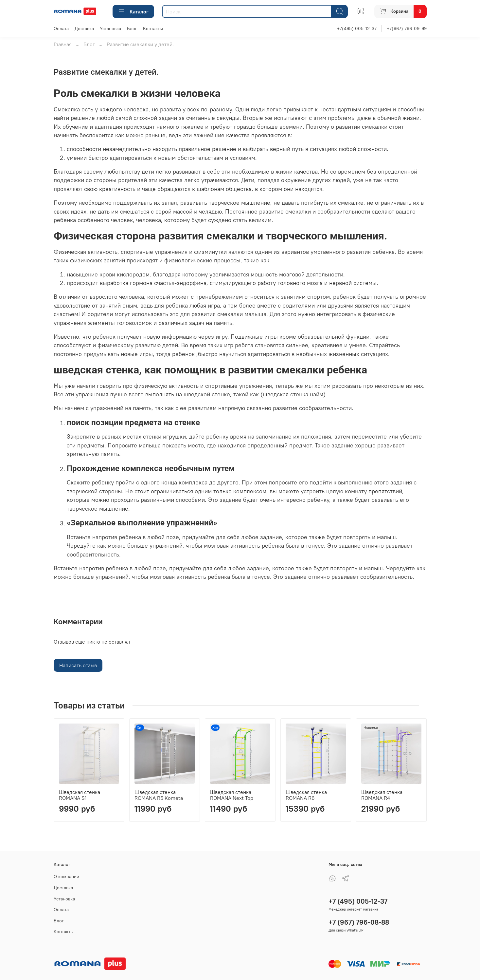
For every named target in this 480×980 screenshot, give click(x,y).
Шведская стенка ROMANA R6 (306, 795)
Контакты (153, 28)
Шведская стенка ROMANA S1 (80, 795)
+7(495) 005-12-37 (357, 28)
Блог (132, 28)
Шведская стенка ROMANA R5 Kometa (159, 795)
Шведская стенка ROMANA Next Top (232, 795)
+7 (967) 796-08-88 (359, 922)
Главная (63, 44)
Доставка (84, 28)
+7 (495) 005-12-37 (358, 901)
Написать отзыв (78, 665)
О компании (66, 876)
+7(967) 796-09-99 (407, 28)
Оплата (61, 28)
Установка (110, 28)
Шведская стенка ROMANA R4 (382, 795)
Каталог (133, 11)
